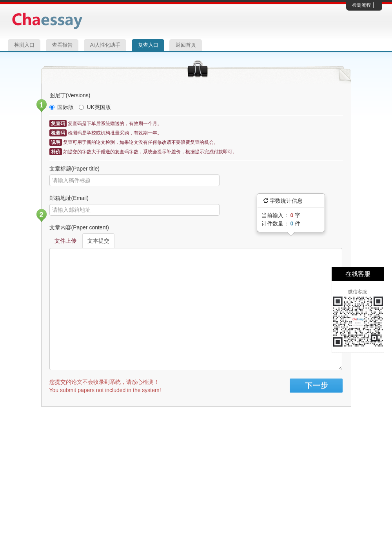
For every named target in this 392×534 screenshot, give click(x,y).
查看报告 (62, 45)
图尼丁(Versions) (70, 95)
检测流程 (361, 5)
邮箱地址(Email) (69, 198)
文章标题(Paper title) (74, 169)
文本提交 (98, 241)
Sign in (316, 386)
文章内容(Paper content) (79, 227)
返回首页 (186, 45)
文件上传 (65, 241)
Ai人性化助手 (105, 45)
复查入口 (148, 45)
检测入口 (24, 45)
